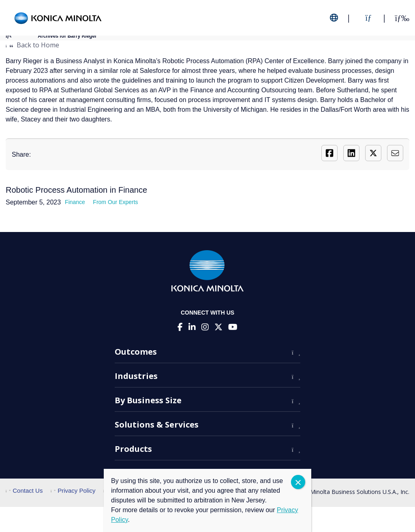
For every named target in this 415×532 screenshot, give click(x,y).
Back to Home (32, 45)
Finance (75, 202)
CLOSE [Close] (298, 482)
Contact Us (24, 491)
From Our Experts (115, 202)
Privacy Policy (73, 491)
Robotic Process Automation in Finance (76, 190)
